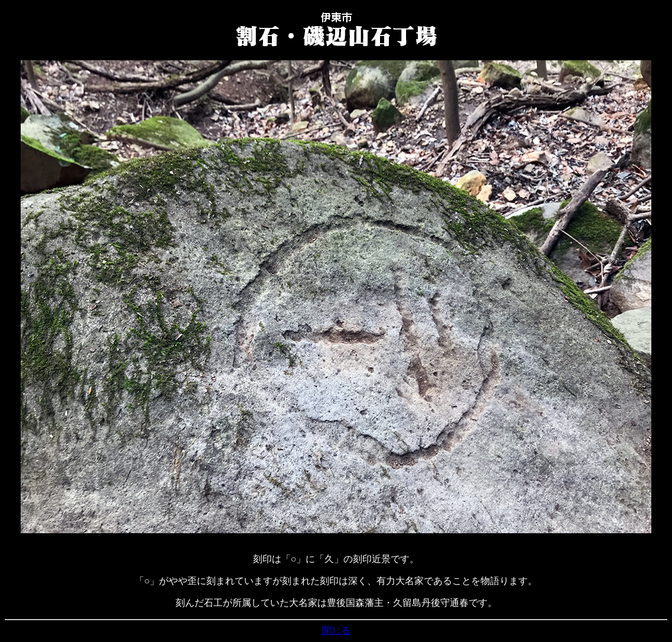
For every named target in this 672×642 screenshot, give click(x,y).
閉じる (336, 630)
